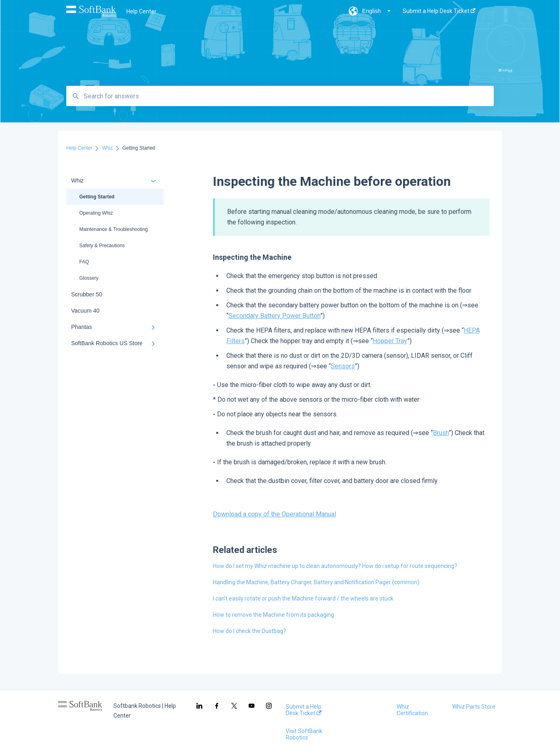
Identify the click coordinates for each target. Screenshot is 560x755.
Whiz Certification (412, 710)
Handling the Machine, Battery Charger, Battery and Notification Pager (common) (316, 582)
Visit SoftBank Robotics (304, 734)
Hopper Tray (390, 341)
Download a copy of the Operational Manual (275, 514)
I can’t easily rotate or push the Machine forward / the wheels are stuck (303, 598)
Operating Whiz (96, 213)
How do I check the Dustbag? (250, 631)
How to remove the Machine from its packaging (273, 615)
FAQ (84, 262)
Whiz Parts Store (474, 707)
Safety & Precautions (102, 246)
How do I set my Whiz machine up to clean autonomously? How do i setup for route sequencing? (335, 566)
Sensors (343, 366)
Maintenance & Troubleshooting (114, 229)
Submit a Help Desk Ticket (304, 710)
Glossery (89, 278)
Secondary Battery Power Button (274, 316)
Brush (441, 433)
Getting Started (97, 197)
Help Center (141, 11)
